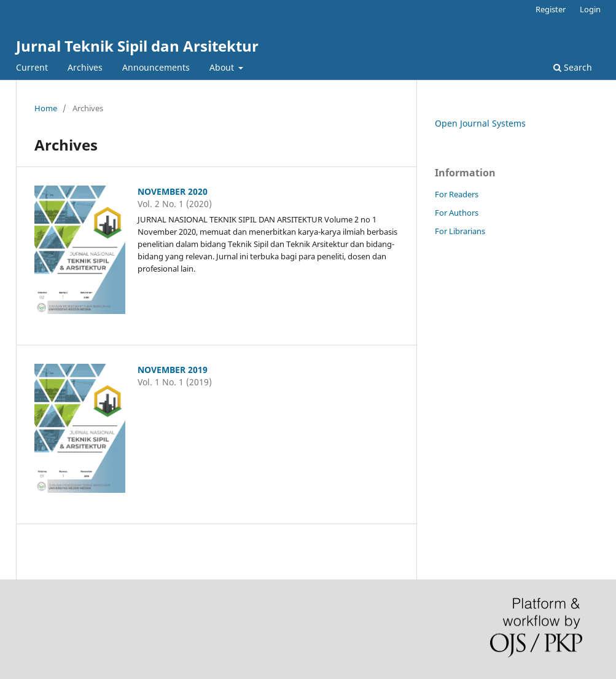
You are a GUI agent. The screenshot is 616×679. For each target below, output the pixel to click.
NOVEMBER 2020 (173, 191)
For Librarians (460, 231)
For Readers (457, 194)
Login (590, 9)
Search (573, 67)
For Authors (457, 213)
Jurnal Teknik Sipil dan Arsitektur (137, 46)
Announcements (156, 67)
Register (551, 9)
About (223, 67)
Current (32, 67)
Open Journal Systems (480, 123)
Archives (85, 67)
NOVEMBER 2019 (173, 370)
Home (46, 108)
